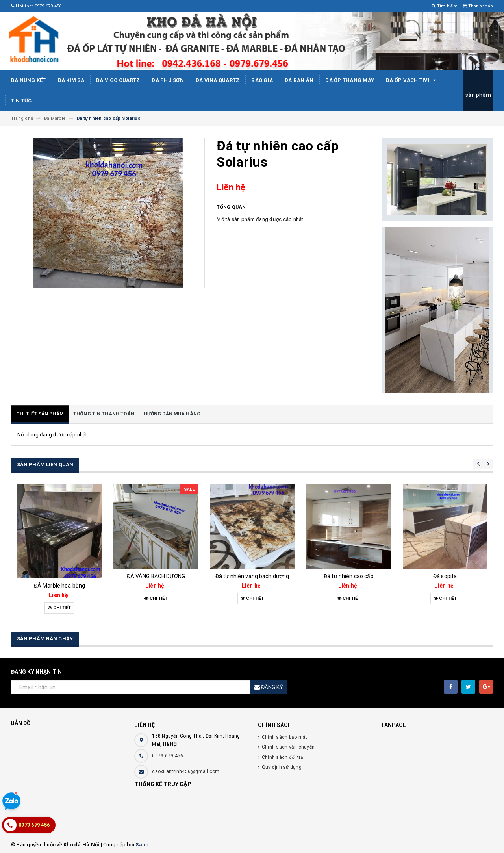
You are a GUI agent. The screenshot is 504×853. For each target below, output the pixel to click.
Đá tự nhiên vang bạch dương (252, 576)
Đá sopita (445, 576)
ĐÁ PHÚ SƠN (168, 80)
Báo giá (262, 80)
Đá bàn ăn (299, 80)
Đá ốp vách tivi (412, 80)
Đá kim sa (71, 80)
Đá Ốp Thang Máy (350, 80)
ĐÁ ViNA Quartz (218, 80)
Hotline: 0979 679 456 (36, 6)
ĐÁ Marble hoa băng (60, 586)
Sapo (142, 845)
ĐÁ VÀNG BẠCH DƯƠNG (156, 576)
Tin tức (21, 101)
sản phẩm (478, 95)
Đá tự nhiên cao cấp (349, 576)
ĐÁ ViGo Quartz (118, 80)
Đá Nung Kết (29, 80)
